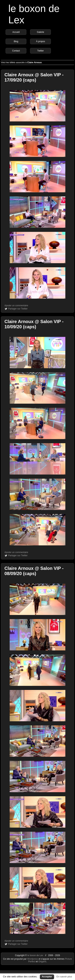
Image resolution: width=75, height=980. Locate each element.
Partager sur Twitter (18, 309)
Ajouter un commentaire (16, 306)
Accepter (47, 977)
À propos (40, 41)
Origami (42, 962)
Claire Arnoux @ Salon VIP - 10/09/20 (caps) (34, 324)
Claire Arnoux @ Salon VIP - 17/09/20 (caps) (34, 77)
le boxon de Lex (35, 955)
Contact (16, 51)
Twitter (41, 51)
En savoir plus (64, 977)
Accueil (16, 32)
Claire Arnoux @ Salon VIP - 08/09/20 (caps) (34, 571)
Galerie (41, 32)
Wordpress (33, 959)
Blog (16, 41)
